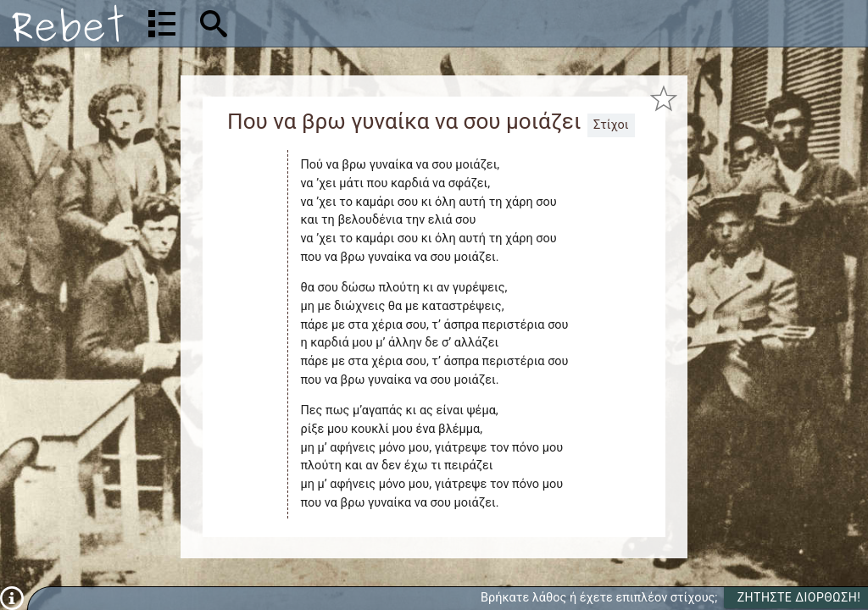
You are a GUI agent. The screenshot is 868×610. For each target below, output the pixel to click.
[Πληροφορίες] (12, 598)
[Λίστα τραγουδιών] (162, 24)
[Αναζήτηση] (323, 23)
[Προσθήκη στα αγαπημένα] (664, 98)
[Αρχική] (68, 23)
